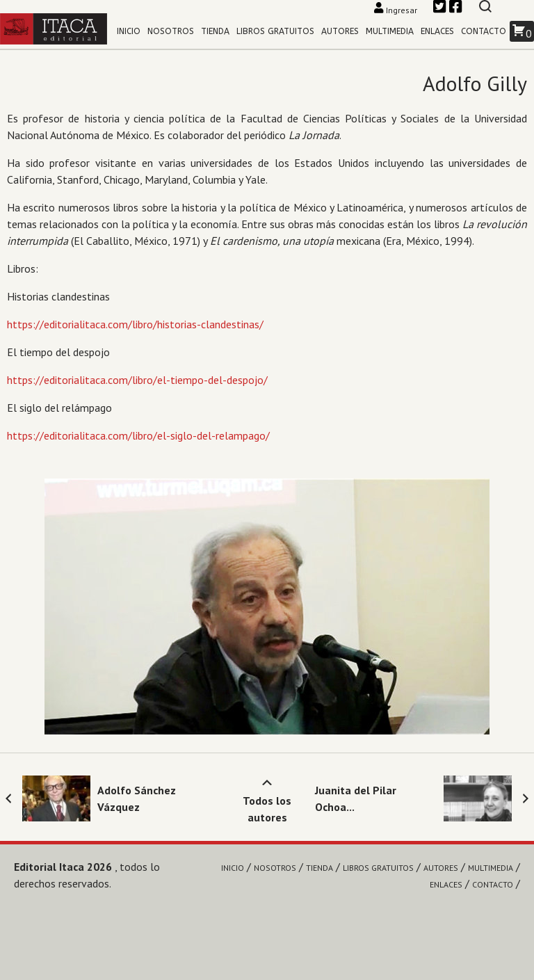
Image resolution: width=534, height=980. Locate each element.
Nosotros (171, 31)
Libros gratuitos (275, 31)
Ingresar (397, 10)
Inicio (129, 31)
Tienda (215, 31)
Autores (340, 31)
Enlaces (437, 31)
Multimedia (390, 31)
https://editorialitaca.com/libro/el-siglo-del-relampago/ (138, 435)
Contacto (484, 31)
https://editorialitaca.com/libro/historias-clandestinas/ (135, 324)
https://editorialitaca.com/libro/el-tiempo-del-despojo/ (137, 380)
